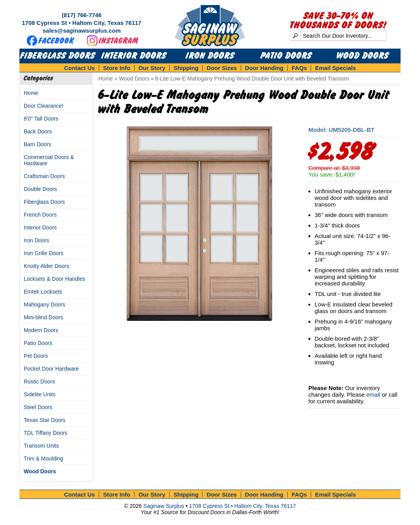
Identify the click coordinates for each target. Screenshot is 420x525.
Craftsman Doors (44, 176)
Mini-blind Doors (43, 317)
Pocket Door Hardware (51, 369)
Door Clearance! (44, 106)
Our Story (152, 68)
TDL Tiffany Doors (45, 433)
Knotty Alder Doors (46, 266)
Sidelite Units (40, 394)
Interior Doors (134, 56)
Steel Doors (38, 407)
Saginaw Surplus (164, 506)
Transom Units (41, 446)
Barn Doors (38, 144)
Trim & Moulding (43, 458)
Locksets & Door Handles (54, 279)
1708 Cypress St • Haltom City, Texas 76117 (81, 23)
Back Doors (38, 131)
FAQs (299, 68)
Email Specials (335, 68)
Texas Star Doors (45, 420)
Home (31, 93)
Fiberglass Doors (58, 56)
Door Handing (264, 68)
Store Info (117, 68)
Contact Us (80, 68)
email (373, 395)
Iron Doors (210, 56)
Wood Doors (363, 56)
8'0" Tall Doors (41, 119)
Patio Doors (286, 56)
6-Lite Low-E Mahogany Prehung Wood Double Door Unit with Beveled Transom (252, 79)
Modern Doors (41, 330)
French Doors (40, 215)
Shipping (186, 68)
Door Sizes (222, 68)
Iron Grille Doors (44, 253)
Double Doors (40, 189)
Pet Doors (36, 356)
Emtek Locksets (43, 292)
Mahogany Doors (45, 304)
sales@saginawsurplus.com (82, 31)
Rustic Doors (39, 381)
